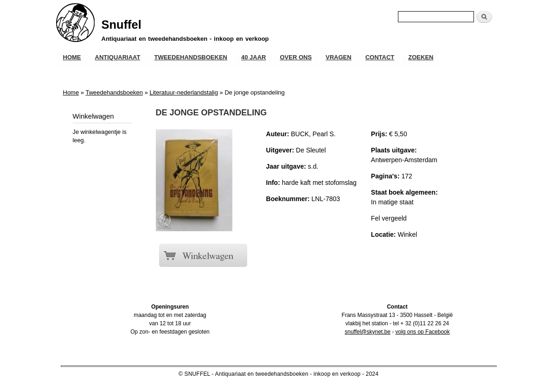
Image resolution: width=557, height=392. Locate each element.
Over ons (296, 57)
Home (72, 57)
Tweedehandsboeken (190, 57)
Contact (380, 57)
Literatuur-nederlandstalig (183, 92)
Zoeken (421, 57)
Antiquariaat (118, 57)
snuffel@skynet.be (368, 332)
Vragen (339, 57)
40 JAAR (253, 57)
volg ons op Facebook (422, 332)
